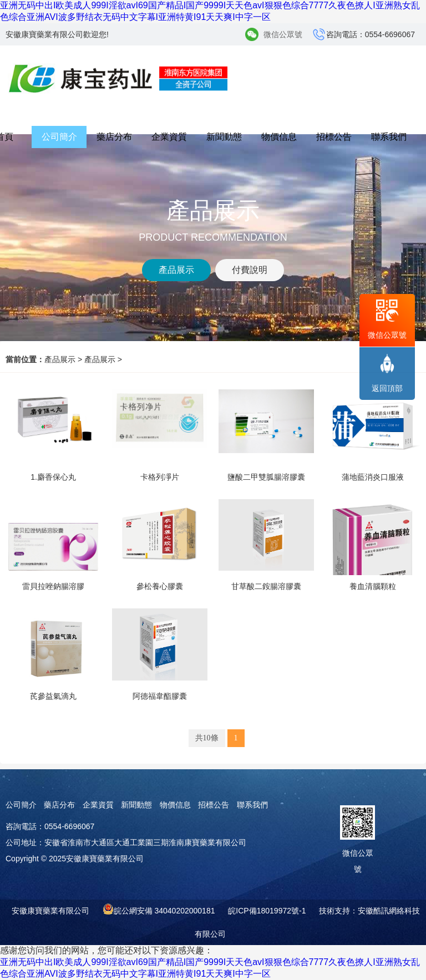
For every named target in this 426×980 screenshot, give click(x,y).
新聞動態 (224, 137)
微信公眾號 (283, 34)
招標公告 (334, 137)
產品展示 (60, 359)
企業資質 (169, 137)
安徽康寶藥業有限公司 (50, 911)
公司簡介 (59, 137)
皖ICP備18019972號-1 (267, 911)
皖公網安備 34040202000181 (164, 911)
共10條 (207, 738)
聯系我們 (389, 137)
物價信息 (279, 137)
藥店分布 (114, 137)
